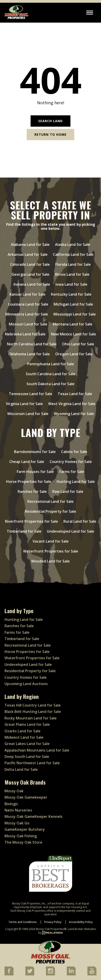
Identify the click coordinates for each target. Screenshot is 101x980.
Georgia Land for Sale (30, 274)
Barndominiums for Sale (35, 452)
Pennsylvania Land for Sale (51, 364)
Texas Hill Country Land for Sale (33, 705)
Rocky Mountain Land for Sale (31, 718)
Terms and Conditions (23, 922)
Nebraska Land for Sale (25, 334)
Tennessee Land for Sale (31, 394)
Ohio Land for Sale (78, 344)
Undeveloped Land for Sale (71, 531)
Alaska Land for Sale (73, 244)
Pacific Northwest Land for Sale (32, 763)
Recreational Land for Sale (50, 501)
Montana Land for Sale (73, 324)
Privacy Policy (53, 922)
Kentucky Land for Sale (71, 294)
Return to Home (50, 134)
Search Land (50, 121)
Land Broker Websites (82, 929)
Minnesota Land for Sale (27, 314)
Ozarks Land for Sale (23, 731)
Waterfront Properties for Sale (51, 551)
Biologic (11, 804)
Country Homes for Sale (71, 462)
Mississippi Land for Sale (75, 314)
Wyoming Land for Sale (74, 414)
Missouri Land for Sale (28, 324)
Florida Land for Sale (73, 264)
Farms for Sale (72, 472)
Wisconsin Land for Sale (28, 414)
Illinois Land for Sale (72, 274)
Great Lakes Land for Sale (27, 744)
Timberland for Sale (24, 531)
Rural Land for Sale (80, 521)
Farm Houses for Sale (35, 472)
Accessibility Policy (81, 922)
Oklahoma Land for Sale (29, 354)
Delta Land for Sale (21, 769)
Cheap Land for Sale (27, 462)
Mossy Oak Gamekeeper (26, 797)
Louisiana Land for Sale (28, 304)
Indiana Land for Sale (32, 284)
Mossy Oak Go (17, 823)
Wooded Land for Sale (50, 561)
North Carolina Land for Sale (32, 344)
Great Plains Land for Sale (27, 724)
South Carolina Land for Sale (51, 374)
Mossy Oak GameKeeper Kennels (34, 816)
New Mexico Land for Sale (73, 334)
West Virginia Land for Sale (72, 404)
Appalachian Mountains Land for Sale (37, 750)
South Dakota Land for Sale (50, 384)
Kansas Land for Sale (28, 294)
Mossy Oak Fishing (21, 836)
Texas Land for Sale (75, 394)
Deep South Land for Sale (27, 757)
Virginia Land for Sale (24, 404)
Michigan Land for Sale (73, 304)
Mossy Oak (14, 791)
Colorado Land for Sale (30, 264)
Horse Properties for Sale (29, 482)
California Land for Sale (73, 254)
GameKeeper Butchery (25, 829)
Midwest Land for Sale (24, 737)
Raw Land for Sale (68, 491)
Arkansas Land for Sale (28, 254)
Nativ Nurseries (18, 810)
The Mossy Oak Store (23, 842)
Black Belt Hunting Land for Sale (33, 712)
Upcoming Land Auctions (26, 684)
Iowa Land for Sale (71, 284)
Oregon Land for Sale (74, 354)
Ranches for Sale (32, 491)
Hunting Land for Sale (76, 482)
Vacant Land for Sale (51, 541)
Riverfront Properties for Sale (31, 521)
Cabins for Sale (74, 452)
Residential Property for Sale (50, 511)
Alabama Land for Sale (30, 244)
